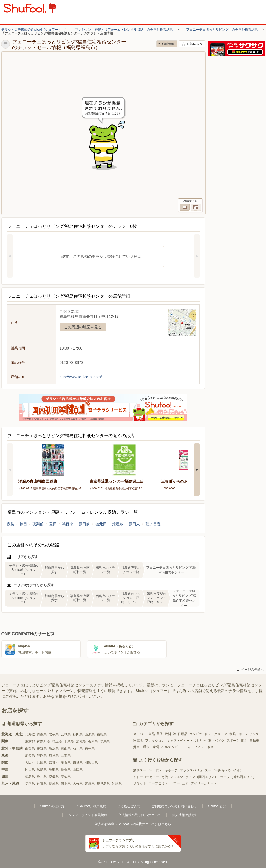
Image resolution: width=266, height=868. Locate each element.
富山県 (66, 748)
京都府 (54, 763)
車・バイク (216, 741)
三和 (185, 783)
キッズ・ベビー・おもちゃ (186, 741)
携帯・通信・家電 (146, 747)
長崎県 (54, 784)
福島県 (102, 734)
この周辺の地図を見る (83, 327)
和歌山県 (91, 763)
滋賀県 (66, 763)
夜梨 (11, 524)
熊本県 (66, 784)
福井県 (90, 748)
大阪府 (30, 763)
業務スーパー (143, 770)
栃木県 (93, 741)
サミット (140, 783)
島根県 (66, 770)
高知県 (66, 777)
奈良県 (78, 763)
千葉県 (69, 741)
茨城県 (81, 741)
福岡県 (30, 784)
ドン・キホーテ (166, 770)
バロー (175, 783)
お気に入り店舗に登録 (192, 44)
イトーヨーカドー (146, 777)
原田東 (134, 524)
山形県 (90, 734)
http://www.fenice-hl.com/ (81, 377)
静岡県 (42, 755)
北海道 (30, 734)
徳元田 (101, 524)
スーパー (140, 734)
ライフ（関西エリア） (202, 777)
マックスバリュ (191, 770)
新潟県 (54, 748)
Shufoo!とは (217, 806)
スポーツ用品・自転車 (243, 741)
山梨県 (30, 748)
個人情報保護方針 (185, 815)
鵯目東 (68, 524)
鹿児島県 (103, 784)
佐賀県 (42, 784)
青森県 (42, 734)
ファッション (155, 741)
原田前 (84, 524)
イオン (238, 770)
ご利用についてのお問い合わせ (174, 806)
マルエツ (177, 777)
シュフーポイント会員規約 (88, 815)
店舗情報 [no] (167, 44)
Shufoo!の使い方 (52, 806)
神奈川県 (43, 741)
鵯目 (23, 524)
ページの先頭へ (250, 670)
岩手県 (54, 734)
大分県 (78, 784)
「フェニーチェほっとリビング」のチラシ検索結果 (220, 30)
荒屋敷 (118, 524)
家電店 (138, 741)
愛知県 (30, 755)
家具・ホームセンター (246, 734)
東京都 (30, 741)
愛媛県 (54, 777)
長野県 (42, 748)
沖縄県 (117, 784)
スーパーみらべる (218, 770)
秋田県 (78, 734)
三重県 (66, 755)
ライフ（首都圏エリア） (238, 777)
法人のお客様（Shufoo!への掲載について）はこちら (133, 824)
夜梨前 (38, 524)
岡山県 (30, 770)
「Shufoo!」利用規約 (91, 806)
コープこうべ (158, 783)
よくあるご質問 (129, 806)
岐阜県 (54, 755)
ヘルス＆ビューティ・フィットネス (187, 747)
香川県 (42, 777)
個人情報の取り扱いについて (140, 815)
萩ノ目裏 (153, 524)
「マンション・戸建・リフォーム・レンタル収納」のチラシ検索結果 (122, 30)
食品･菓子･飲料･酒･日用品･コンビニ (175, 734)
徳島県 (30, 777)
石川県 (78, 748)
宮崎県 (90, 784)
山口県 (78, 770)
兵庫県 (42, 763)
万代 (165, 777)
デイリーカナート (204, 783)
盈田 (53, 524)
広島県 (42, 770)
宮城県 (66, 734)
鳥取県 (54, 770)
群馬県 (105, 741)
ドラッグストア (216, 734)
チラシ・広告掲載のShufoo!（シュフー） (31, 30)
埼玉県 (57, 741)
